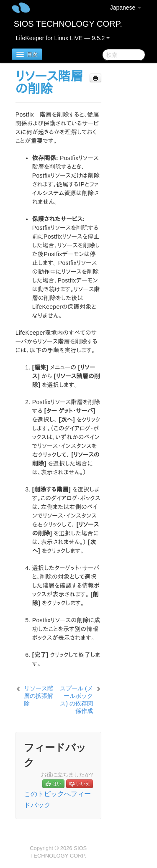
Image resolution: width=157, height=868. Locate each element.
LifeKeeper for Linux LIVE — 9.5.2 (63, 38)
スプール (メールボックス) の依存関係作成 (76, 700)
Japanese (126, 8)
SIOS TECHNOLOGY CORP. (68, 24)
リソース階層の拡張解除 (39, 696)
